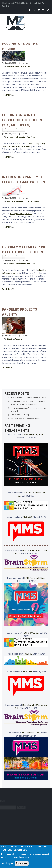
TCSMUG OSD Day (31, 633)
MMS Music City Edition (34, 435)
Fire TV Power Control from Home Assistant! (29, 397)
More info (24, 858)
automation (12, 137)
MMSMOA (28, 517)
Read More (7, 95)
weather (26, 66)
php (28, 137)
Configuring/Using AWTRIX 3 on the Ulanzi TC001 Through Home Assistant (28, 403)
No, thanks (22, 864)
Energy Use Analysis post (21, 214)
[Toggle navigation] (46, 23)
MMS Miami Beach (30, 733)
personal (19, 66)
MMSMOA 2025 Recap (20, 415)
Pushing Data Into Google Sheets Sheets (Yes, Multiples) (22, 120)
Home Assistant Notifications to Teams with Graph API (29, 409)
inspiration (22, 137)
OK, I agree (8, 864)
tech (33, 137)
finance (10, 201)
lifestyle (11, 66)
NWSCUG (28, 654)
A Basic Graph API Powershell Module (26, 419)
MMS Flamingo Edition (34, 578)
